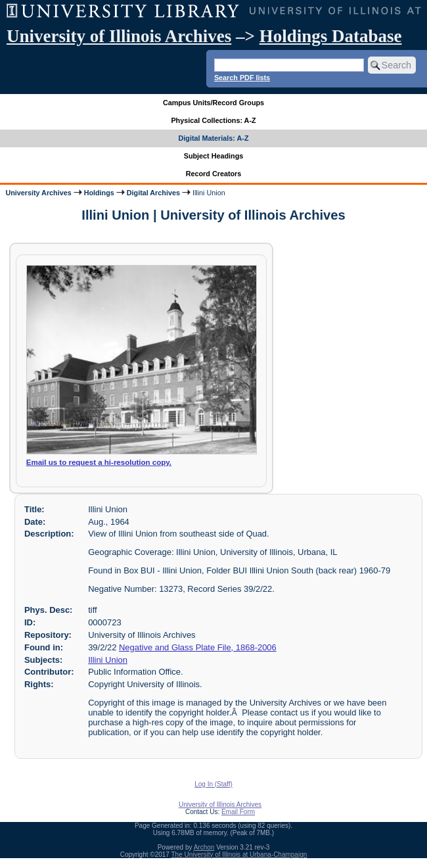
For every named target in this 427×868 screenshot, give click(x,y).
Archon (204, 847)
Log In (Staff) (213, 784)
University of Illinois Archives (119, 36)
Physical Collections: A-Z (213, 120)
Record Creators (214, 174)
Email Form (238, 812)
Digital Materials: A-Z (214, 138)
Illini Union (108, 660)
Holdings (99, 193)
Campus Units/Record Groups (213, 103)
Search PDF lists (242, 78)
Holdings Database (331, 36)
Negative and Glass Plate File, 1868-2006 (198, 647)
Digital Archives (153, 193)
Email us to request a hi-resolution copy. (99, 462)
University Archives (38, 193)
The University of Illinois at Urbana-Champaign (239, 855)
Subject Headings (214, 156)
